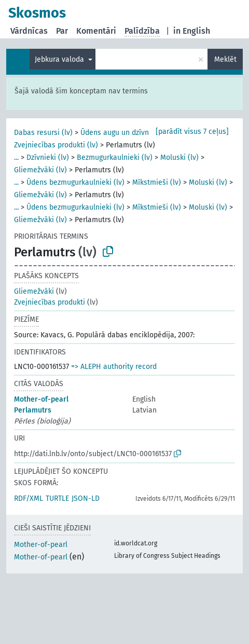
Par (62, 31)
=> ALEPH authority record (114, 367)
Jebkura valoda (60, 59)
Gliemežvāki (34, 291)
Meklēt (225, 59)
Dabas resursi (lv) (43, 133)
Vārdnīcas (29, 31)
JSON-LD (86, 498)
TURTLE (57, 498)
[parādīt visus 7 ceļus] (192, 132)
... (16, 157)
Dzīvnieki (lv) (48, 157)
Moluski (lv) (179, 157)
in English (192, 31)
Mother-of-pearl (41, 399)
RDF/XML (29, 498)
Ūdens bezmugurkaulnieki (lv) (75, 182)
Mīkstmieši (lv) (157, 182)
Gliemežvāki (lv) (40, 170)
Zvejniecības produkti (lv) (56, 145)
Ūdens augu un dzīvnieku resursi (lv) (141, 133)
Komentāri (96, 31)
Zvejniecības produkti (50, 302)
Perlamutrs (33, 410)
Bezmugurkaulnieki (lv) (115, 157)
